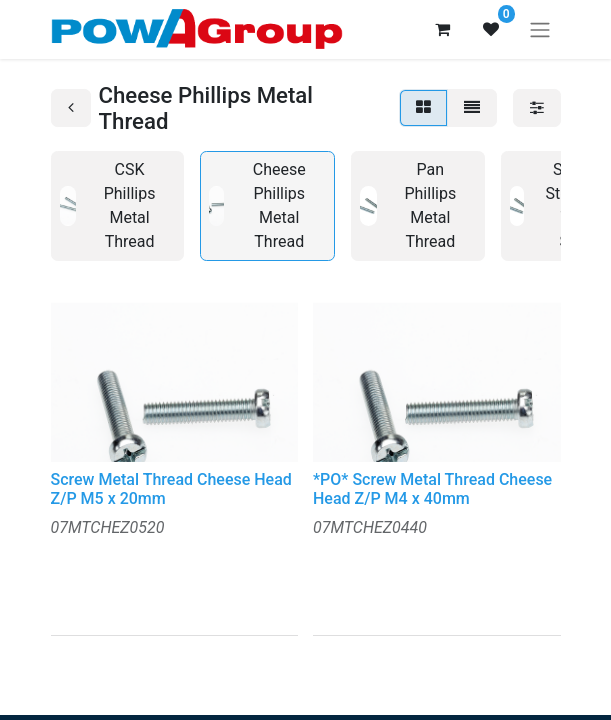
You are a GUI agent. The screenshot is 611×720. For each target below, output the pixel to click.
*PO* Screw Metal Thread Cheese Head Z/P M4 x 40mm (432, 489)
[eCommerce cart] (443, 29)
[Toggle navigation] (540, 29)
